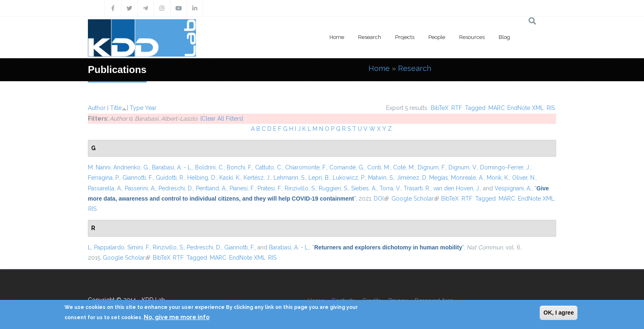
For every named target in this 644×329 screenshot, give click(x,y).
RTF (457, 108)
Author (97, 108)
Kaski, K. (230, 178)
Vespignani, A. (513, 188)
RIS (551, 108)
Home (337, 37)
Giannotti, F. (138, 178)
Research (370, 37)
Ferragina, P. (104, 178)
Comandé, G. (347, 167)
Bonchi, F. (239, 167)
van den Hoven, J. (457, 188)
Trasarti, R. (417, 188)
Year (151, 108)
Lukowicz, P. (349, 178)
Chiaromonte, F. (306, 167)
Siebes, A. (364, 188)
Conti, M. (379, 167)
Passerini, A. (140, 188)
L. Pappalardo (106, 247)
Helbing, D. (202, 178)
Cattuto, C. (269, 167)
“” (388, 247)
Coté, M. (404, 167)
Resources (472, 37)
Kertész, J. (257, 178)
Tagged (475, 108)
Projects (405, 37)
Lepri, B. (319, 178)
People (437, 37)
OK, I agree (559, 313)
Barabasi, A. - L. (172, 167)
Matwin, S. (381, 178)
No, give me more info (177, 317)
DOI (381, 199)
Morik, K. (498, 178)
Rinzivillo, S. (300, 188)
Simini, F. (139, 247)
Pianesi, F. (242, 188)
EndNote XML (526, 108)
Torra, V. (390, 188)
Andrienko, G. (131, 167)
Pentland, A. (211, 188)
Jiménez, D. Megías (422, 178)
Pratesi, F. (270, 188)
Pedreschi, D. (176, 188)
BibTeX (440, 108)
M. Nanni (99, 167)
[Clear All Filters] (222, 119)
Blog (504, 37)
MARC (497, 108)
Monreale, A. (467, 178)
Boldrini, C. (209, 167)
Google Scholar (415, 199)
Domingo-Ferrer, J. (505, 167)
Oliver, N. (524, 178)
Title (116, 108)
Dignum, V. (463, 167)
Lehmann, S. (290, 178)
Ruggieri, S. (333, 188)
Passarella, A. (105, 188)
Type (137, 108)
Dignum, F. (432, 167)
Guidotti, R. (170, 178)
